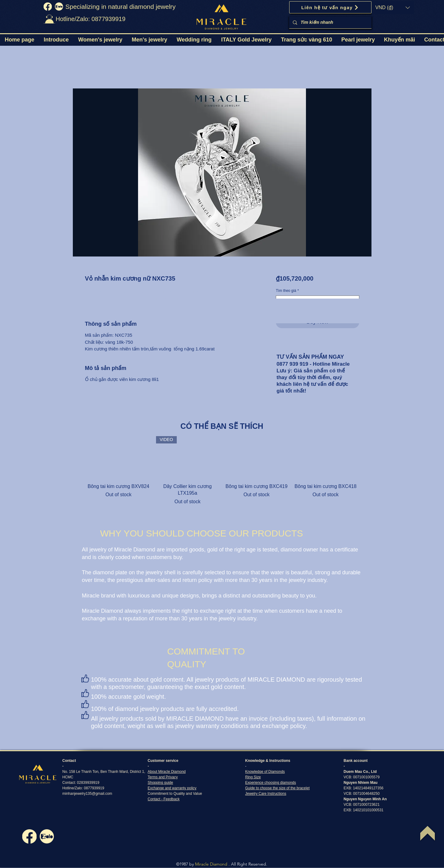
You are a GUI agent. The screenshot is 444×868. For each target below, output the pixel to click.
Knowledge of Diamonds (265, 772)
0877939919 (94, 788)
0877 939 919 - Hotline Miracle (313, 364)
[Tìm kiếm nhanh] (330, 22)
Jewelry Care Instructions (266, 794)
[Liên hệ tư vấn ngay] (330, 7)
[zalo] (59, 7)
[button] (393, 8)
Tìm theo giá (287, 291)
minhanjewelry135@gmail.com (87, 794)
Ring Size (253, 777)
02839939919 (88, 783)
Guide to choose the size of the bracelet (277, 788)
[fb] (48, 7)
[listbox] (393, 8)
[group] (222, 471)
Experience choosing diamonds (271, 783)
